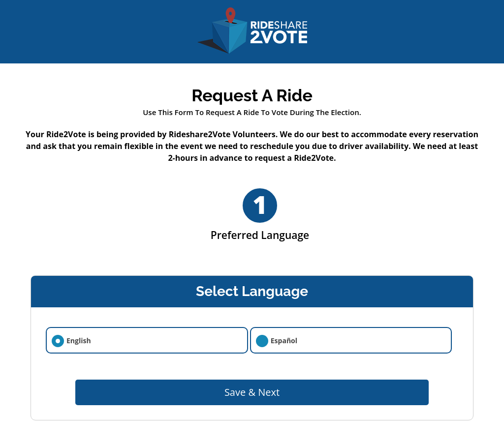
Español (284, 341)
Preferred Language (260, 215)
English (79, 341)
